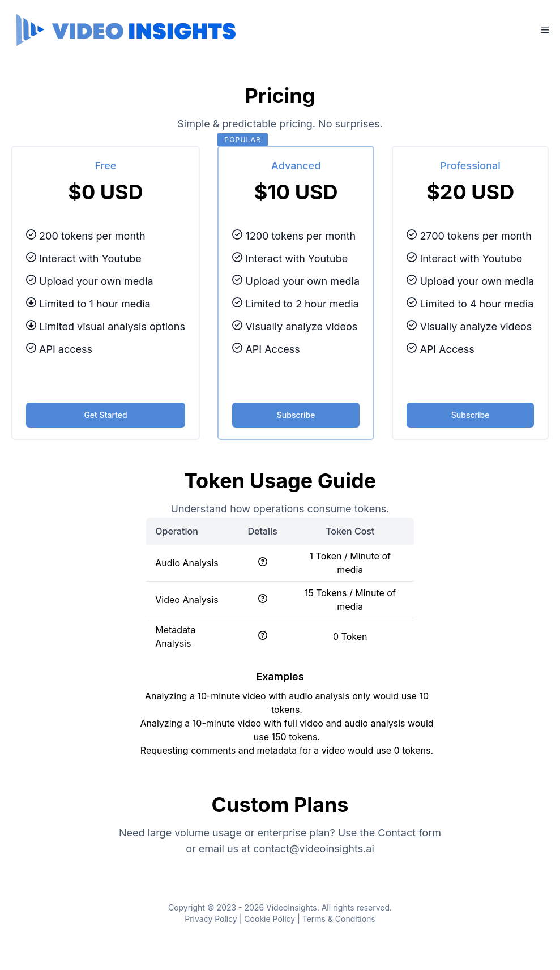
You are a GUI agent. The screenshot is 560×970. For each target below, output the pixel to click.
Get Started (105, 415)
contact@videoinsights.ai (314, 849)
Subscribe (296, 415)
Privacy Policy (211, 919)
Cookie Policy (270, 919)
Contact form (409, 833)
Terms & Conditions (339, 919)
